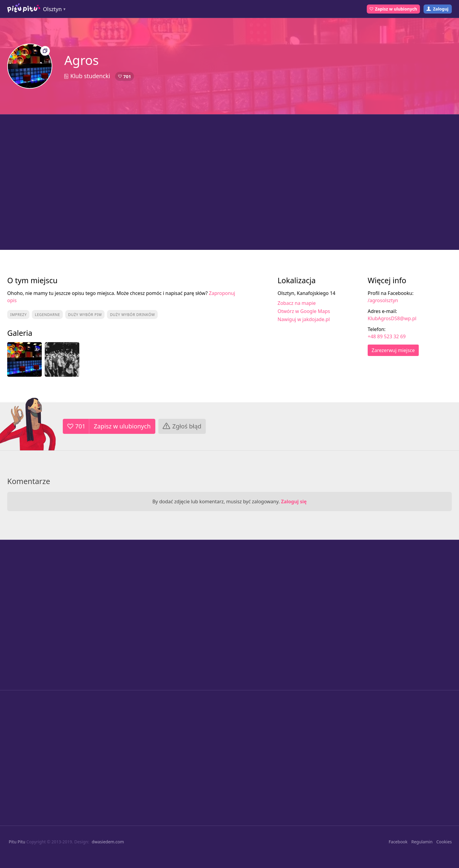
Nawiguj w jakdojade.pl (304, 319)
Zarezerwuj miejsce (393, 350)
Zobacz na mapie (297, 303)
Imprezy (18, 315)
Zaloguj (441, 9)
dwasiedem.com (108, 842)
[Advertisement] (229, 182)
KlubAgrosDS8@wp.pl (392, 318)
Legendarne (47, 315)
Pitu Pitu (17, 842)
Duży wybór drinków (132, 315)
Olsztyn (52, 9)
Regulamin (422, 842)
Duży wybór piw (85, 315)
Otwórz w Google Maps (304, 311)
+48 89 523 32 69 (387, 336)
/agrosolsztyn (383, 300)
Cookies (444, 842)
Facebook (398, 842)
